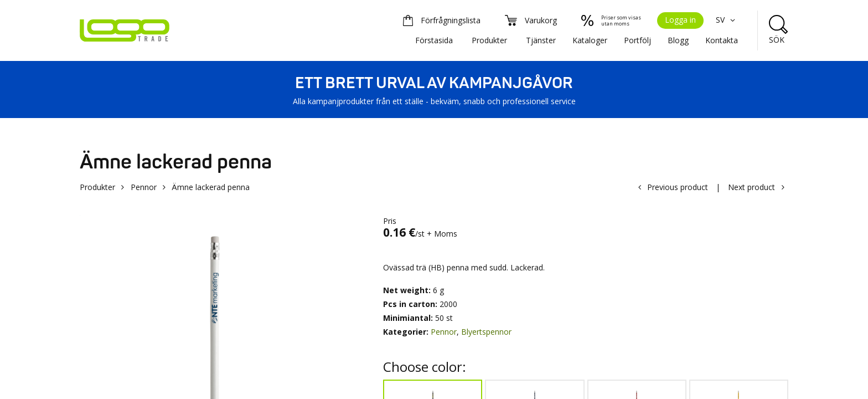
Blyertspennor (486, 332)
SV (727, 20)
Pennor (144, 187)
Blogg (678, 40)
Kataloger (590, 40)
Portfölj (637, 40)
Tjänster (541, 40)
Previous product (678, 187)
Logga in (680, 20)
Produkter (489, 40)
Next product (751, 187)
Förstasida (434, 40)
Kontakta (722, 40)
